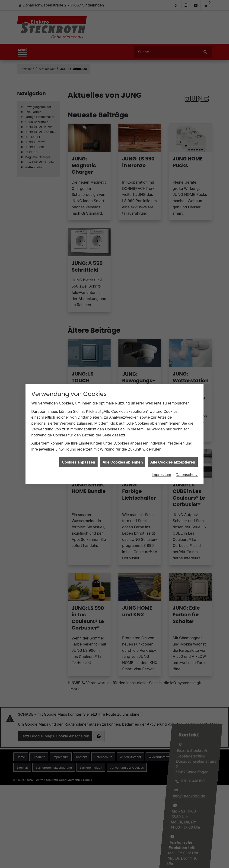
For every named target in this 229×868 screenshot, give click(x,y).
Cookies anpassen (79, 462)
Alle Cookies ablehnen (123, 462)
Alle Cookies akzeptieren (173, 462)
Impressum (161, 475)
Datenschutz (187, 475)
